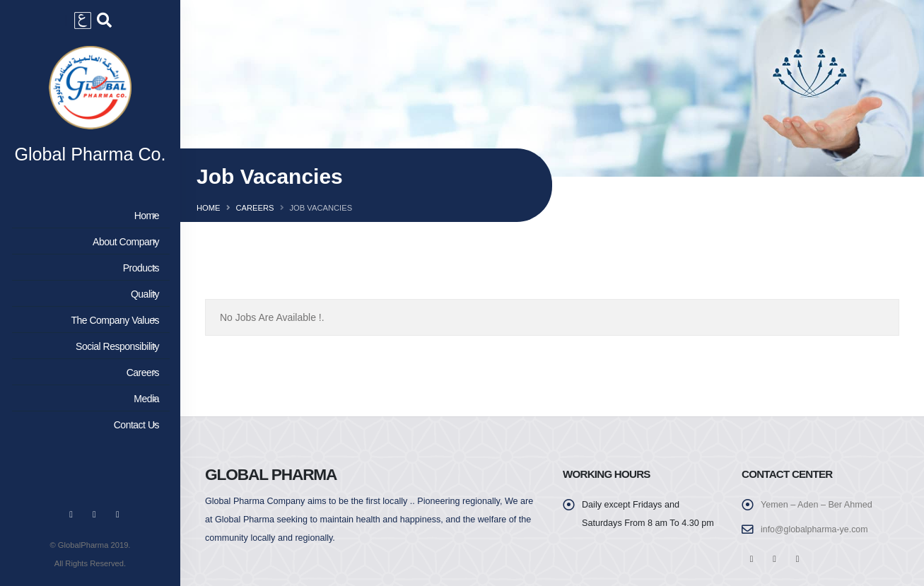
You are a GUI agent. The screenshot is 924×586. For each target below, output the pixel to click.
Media (88, 400)
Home (88, 217)
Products (88, 269)
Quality (88, 295)
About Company (88, 243)
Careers (88, 374)
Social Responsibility (88, 348)
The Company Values (88, 322)
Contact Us (88, 426)
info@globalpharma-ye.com (815, 529)
